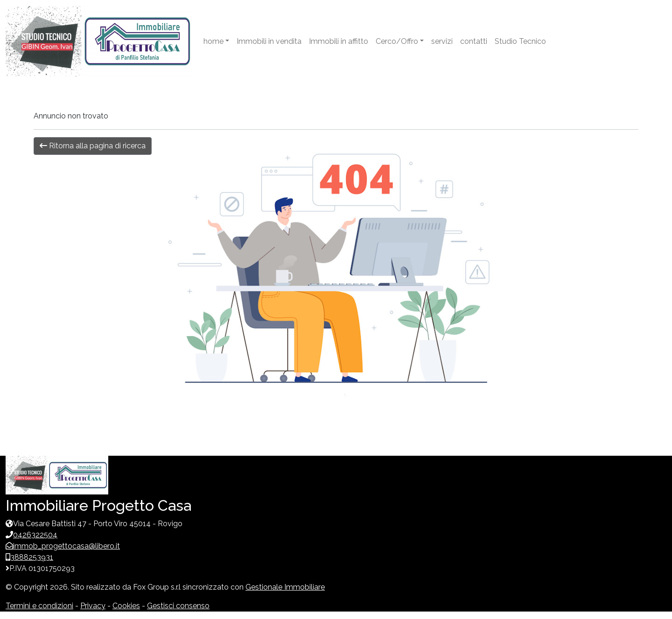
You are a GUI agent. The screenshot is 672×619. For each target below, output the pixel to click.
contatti (474, 41)
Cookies (126, 606)
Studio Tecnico (520, 41)
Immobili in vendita (269, 41)
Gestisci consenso (178, 606)
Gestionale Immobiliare (285, 587)
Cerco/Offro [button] (397, 41)
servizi (442, 41)
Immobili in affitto (339, 41)
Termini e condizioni (39, 606)
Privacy (93, 606)
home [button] (213, 41)
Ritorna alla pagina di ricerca (93, 146)
